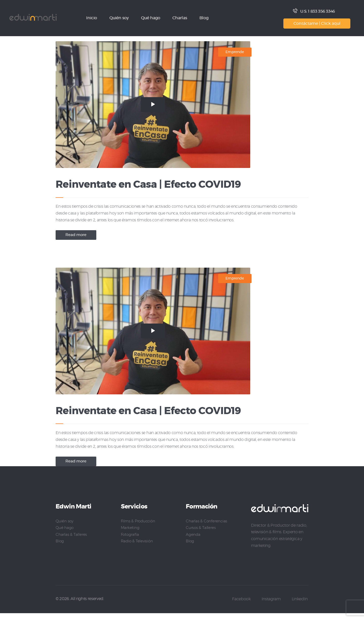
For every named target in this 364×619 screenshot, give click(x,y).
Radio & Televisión (137, 547)
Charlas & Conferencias (207, 527)
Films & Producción (139, 527)
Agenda (193, 540)
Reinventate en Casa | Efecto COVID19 (168, 186)
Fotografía (130, 540)
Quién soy (65, 527)
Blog (60, 547)
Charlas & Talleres (72, 540)
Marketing (130, 533)
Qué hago (65, 533)
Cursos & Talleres (201, 533)
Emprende (235, 52)
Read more (77, 238)
